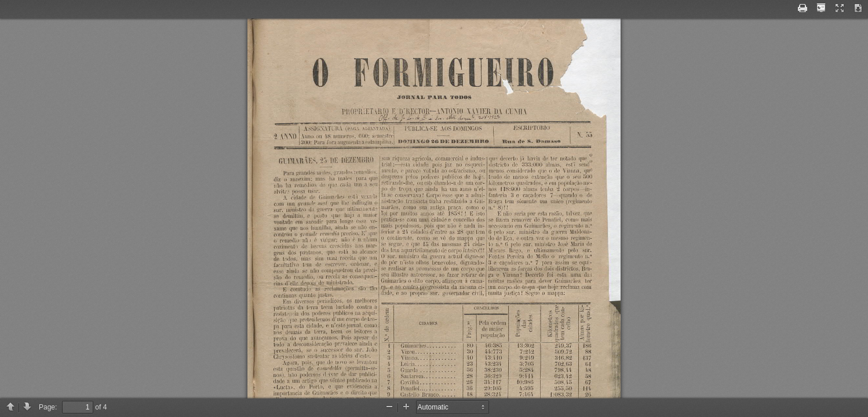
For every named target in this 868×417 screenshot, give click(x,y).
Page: (48, 407)
